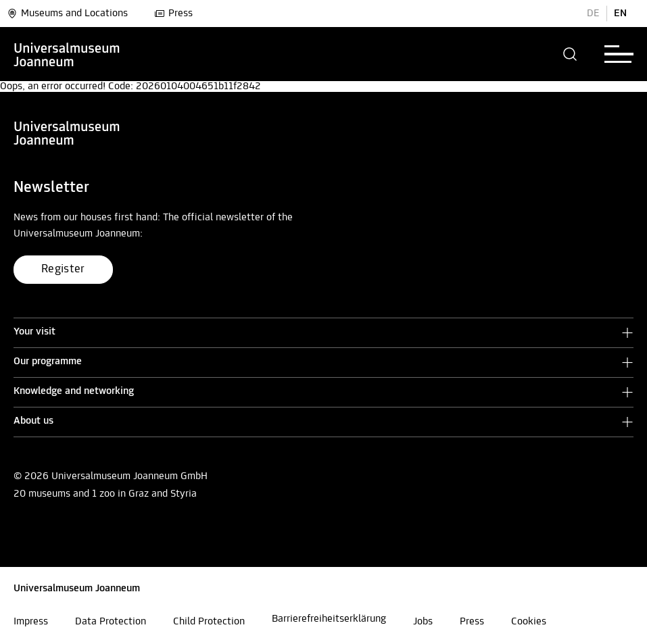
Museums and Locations (67, 14)
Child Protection (209, 622)
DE (593, 14)
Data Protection (111, 622)
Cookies (529, 622)
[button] (570, 54)
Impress (31, 622)
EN (620, 14)
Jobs (423, 622)
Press (173, 14)
